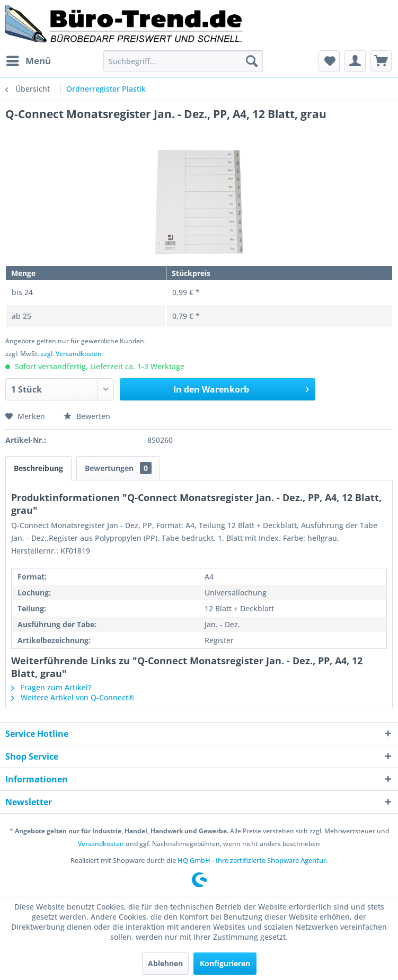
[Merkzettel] (329, 61)
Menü (29, 60)
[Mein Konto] (355, 61)
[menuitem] (28, 61)
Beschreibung (38, 468)
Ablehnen (165, 963)
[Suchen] (252, 61)
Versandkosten (101, 844)
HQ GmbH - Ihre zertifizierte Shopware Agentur (252, 860)
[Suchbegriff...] (183, 61)
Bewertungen (118, 468)
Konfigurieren (225, 963)
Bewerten (87, 416)
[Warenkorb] (381, 61)
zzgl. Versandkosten (71, 354)
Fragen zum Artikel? (51, 687)
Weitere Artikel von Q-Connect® (73, 697)
